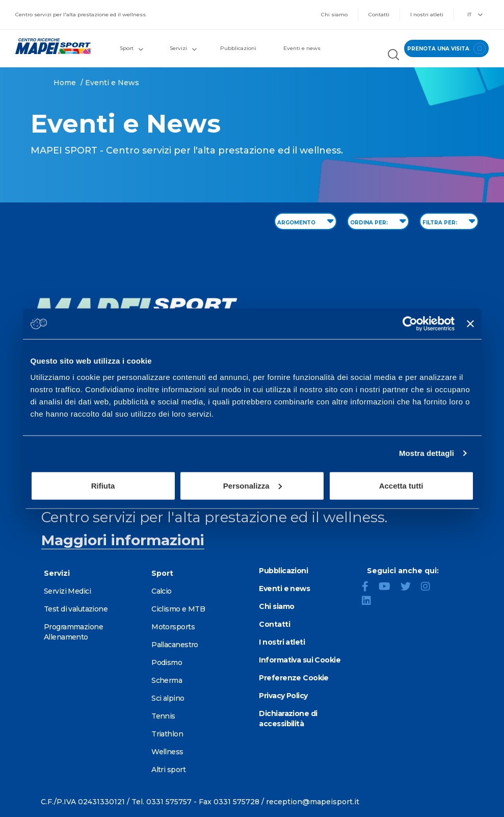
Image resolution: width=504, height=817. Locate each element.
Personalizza (253, 485)
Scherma (167, 680)
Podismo (167, 662)
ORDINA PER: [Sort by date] (378, 221)
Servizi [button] (183, 48)
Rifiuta (103, 485)
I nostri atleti (427, 15)
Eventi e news (302, 48)
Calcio (162, 591)
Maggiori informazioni (123, 540)
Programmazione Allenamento (73, 632)
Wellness (167, 752)
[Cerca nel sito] (393, 56)
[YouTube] (389, 588)
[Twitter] (410, 588)
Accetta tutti (401, 485)
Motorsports (173, 627)
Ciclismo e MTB (178, 609)
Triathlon (167, 734)
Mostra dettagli (427, 453)
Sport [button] (131, 48)
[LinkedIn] (370, 602)
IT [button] (475, 15)
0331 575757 (169, 802)
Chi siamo (334, 15)
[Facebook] (369, 588)
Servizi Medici (67, 591)
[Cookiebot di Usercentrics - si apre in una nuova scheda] (410, 324)
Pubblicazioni (238, 48)
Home (65, 83)
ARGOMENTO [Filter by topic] (306, 221)
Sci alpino (168, 698)
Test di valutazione (76, 609)
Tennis (163, 716)
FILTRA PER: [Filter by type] (449, 221)
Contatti (379, 15)
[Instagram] (430, 588)
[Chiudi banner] (470, 324)
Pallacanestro (175, 645)
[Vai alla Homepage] (49, 46)
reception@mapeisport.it (313, 802)
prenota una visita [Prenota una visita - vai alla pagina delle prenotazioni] (446, 48)
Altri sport (168, 770)
